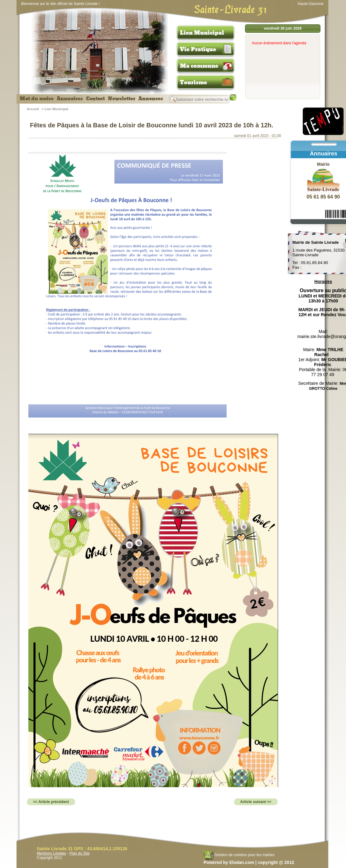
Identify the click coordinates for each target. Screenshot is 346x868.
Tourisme (193, 82)
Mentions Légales (51, 853)
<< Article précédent (51, 802)
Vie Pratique (198, 49)
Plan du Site (80, 853)
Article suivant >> (256, 802)
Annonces (151, 99)
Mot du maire (37, 99)
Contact (95, 99)
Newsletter (122, 99)
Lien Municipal (202, 33)
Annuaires (70, 99)
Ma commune (199, 66)
